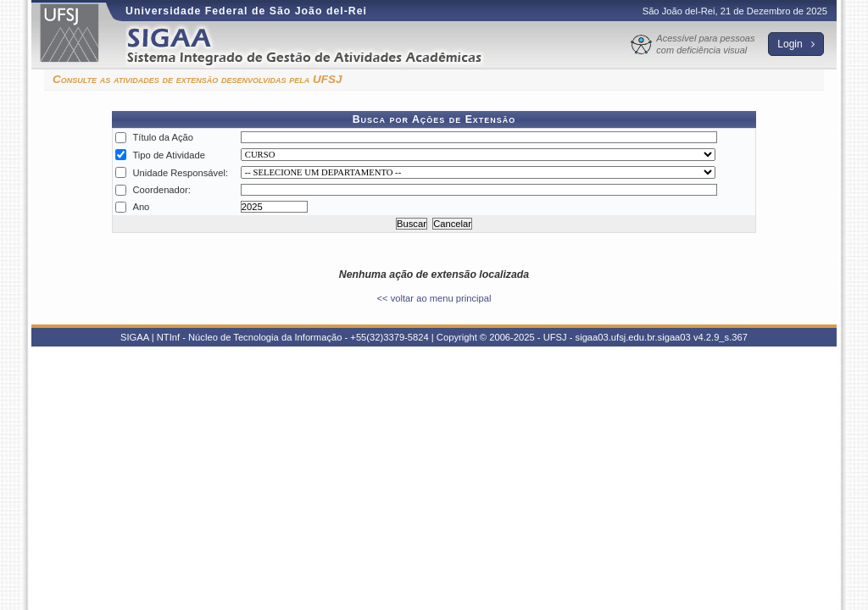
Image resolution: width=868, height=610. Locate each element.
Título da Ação (163, 137)
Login (796, 44)
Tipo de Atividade (168, 155)
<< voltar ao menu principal (434, 298)
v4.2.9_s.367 (721, 337)
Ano (141, 207)
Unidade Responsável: (180, 173)
